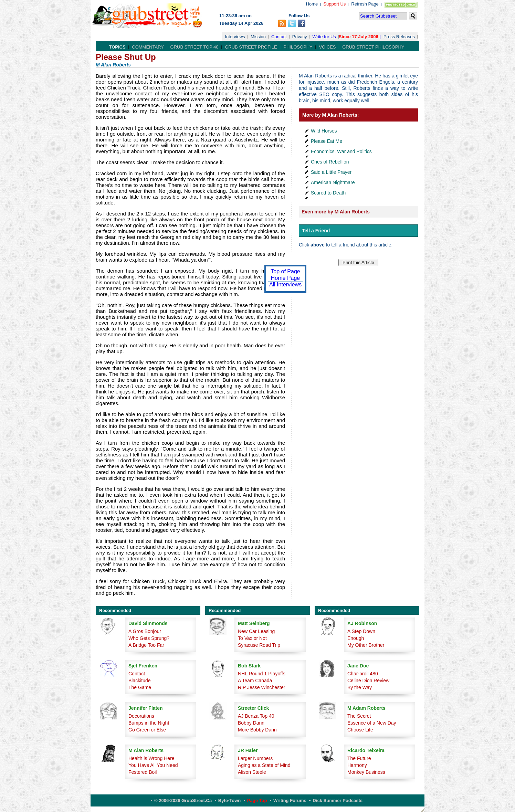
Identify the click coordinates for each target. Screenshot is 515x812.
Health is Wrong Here (151, 758)
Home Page (286, 278)
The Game (140, 687)
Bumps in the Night (149, 723)
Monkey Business (366, 772)
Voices (327, 47)
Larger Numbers (255, 758)
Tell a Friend (316, 231)
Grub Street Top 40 (195, 47)
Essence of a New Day (372, 723)
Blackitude (140, 681)
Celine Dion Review (368, 681)
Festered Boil (143, 772)
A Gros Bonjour (145, 631)
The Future (359, 758)
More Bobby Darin (257, 730)
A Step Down (361, 631)
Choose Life (360, 730)
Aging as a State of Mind (264, 765)
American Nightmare (333, 182)
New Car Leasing (256, 631)
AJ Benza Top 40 (256, 716)
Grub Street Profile (251, 47)
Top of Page (285, 271)
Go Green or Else (147, 730)
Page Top (257, 800)
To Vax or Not (252, 638)
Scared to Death (328, 193)
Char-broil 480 (363, 674)
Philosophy (298, 47)
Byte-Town (229, 800)
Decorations (141, 716)
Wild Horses (324, 131)
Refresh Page (365, 4)
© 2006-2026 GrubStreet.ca (183, 800)
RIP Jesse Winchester (261, 687)
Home (312, 4)
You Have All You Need (153, 765)
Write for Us (324, 37)
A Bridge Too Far (146, 645)
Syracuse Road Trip (259, 645)
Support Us (334, 4)
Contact (279, 37)
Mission (258, 37)
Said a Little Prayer (331, 172)
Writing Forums (290, 800)
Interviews (235, 37)
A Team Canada (255, 681)
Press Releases (399, 37)
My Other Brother (366, 645)
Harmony (357, 765)
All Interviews (285, 284)
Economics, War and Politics (341, 151)
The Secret (359, 716)
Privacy (300, 37)
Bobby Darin (251, 723)
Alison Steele (252, 772)
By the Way (360, 687)
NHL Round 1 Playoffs (262, 674)
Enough (356, 638)
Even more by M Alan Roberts (336, 212)
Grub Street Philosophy (373, 47)
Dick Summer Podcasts (338, 800)
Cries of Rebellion (330, 162)
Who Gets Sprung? (149, 638)
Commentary (148, 47)
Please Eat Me (327, 141)
